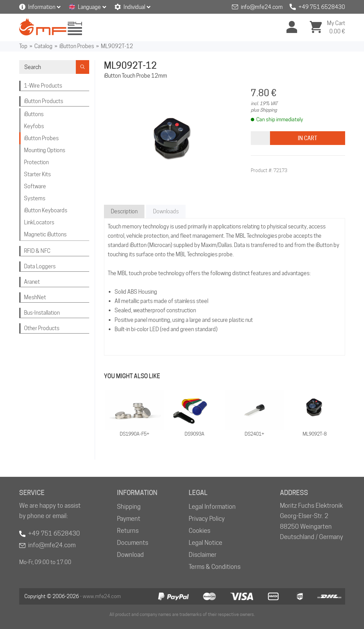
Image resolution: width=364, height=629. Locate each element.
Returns (128, 531)
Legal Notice (206, 543)
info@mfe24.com (262, 7)
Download (130, 555)
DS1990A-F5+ (134, 434)
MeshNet (35, 297)
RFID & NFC (37, 251)
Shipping (129, 507)
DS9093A (195, 434)
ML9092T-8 (315, 434)
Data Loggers (40, 266)
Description (124, 211)
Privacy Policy (207, 519)
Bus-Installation (42, 313)
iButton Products (44, 101)
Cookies (199, 531)
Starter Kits (37, 174)
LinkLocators (39, 222)
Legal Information (212, 507)
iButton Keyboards (46, 210)
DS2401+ (254, 434)
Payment (129, 519)
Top (23, 46)
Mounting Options (45, 150)
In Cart (307, 138)
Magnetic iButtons (45, 234)
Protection (36, 162)
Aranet (32, 282)
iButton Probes (77, 46)
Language (89, 7)
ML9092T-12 (117, 46)
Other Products (42, 328)
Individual (134, 7)
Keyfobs (34, 126)
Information (42, 7)
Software (35, 186)
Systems (35, 198)
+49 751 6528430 (322, 7)
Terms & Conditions (215, 567)
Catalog (43, 46)
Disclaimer (203, 555)
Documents (133, 543)
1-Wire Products (43, 86)
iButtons (34, 114)
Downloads (166, 211)
